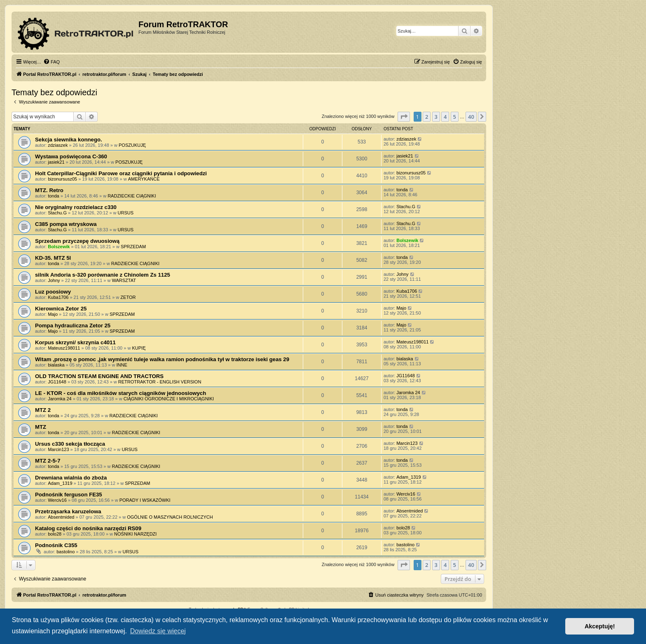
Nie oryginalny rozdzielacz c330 (76, 207)
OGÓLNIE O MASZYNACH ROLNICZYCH (170, 517)
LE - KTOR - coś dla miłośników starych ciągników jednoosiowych (121, 393)
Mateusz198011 (64, 348)
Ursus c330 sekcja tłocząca (70, 444)
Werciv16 (57, 500)
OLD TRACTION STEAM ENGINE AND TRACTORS (99, 376)
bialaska (56, 365)
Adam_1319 (60, 483)
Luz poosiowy (53, 292)
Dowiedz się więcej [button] (158, 631)
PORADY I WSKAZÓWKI (145, 500)
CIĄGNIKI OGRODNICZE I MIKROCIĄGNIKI (169, 399)
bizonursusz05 (62, 179)
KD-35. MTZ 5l (53, 258)
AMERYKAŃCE (144, 179)
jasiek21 (56, 162)
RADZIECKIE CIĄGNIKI (132, 196)
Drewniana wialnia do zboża (71, 478)
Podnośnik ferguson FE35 (69, 495)
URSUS (126, 213)
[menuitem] (51, 62)
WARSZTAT (124, 280)
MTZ (41, 427)
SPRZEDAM (133, 247)
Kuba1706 (58, 297)
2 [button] (427, 117)
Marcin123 (58, 449)
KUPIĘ (139, 348)
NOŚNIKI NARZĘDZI (135, 534)
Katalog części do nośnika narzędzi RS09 (88, 528)
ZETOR (128, 297)
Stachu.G (57, 213)
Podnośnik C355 (56, 545)
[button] (404, 117)
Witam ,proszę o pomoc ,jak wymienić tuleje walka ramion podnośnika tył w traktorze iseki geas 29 (162, 359)
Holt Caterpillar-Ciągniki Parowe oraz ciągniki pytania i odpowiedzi (121, 173)
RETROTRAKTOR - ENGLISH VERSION (160, 382)
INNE (122, 365)
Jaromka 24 (60, 399)
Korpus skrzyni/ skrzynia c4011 (75, 342)
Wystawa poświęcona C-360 (71, 156)
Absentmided (61, 517)
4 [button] (445, 117)
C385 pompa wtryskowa (66, 224)
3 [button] (436, 117)
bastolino (66, 552)
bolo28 (55, 534)
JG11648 (57, 382)
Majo (53, 314)
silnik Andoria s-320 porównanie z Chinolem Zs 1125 (103, 275)
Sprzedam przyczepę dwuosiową (77, 241)
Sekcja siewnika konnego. (69, 140)
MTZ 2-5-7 (48, 461)
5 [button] (455, 117)
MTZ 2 (43, 410)
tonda (54, 196)
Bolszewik (59, 247)
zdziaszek (58, 145)
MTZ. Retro (49, 190)
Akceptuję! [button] (600, 626)
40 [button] (471, 117)
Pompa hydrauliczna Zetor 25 (73, 326)
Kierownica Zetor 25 (61, 309)
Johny (54, 280)
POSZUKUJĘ (132, 145)
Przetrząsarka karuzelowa (68, 511)
